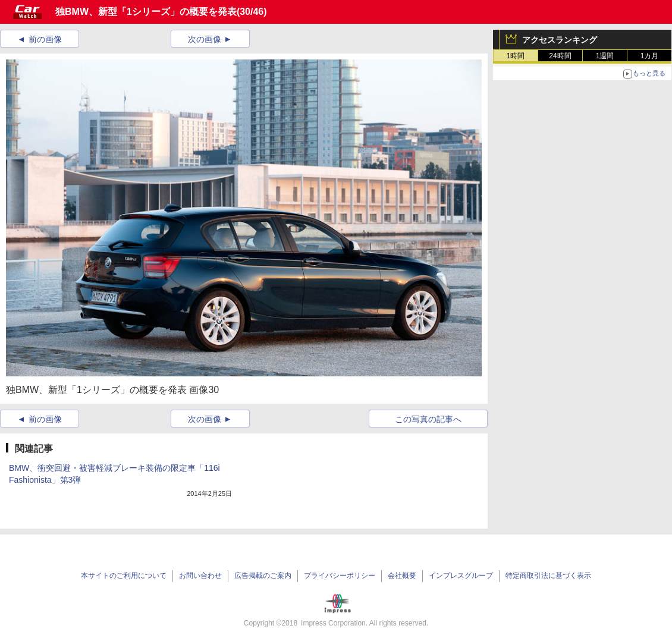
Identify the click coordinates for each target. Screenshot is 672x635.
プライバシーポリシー (340, 576)
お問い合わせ (200, 576)
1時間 (516, 56)
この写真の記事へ (428, 419)
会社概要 (402, 576)
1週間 (605, 56)
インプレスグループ (461, 576)
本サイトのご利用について (124, 576)
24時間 (560, 56)
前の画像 (45, 39)
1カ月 (650, 56)
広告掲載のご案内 (263, 576)
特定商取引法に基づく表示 (548, 576)
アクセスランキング (560, 40)
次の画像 (205, 39)
